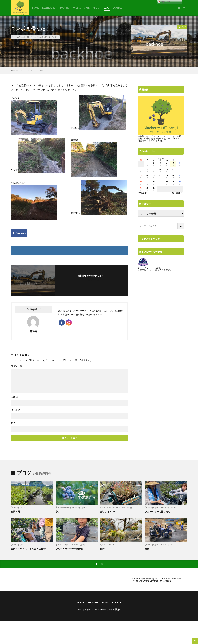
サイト (14, 423)
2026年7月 (177, 193)
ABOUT (97, 8)
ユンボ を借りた (41, 70)
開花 (103, 549)
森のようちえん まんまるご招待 (28, 549)
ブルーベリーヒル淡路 (108, 609)
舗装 (147, 549)
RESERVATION (50, 8)
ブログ (54, 37)
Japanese (164, 2)
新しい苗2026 (108, 512)
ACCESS (77, 8)
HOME (36, 8)
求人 (58, 512)
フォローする (93, 280)
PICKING (65, 8)
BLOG (107, 8)
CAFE (87, 8)
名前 (14, 397)
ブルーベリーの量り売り (158, 512)
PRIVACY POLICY (111, 602)
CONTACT (118, 8)
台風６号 (15, 512)
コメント (16, 366)
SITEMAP (93, 602)
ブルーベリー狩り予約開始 (69, 549)
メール (15, 410)
